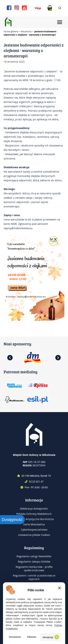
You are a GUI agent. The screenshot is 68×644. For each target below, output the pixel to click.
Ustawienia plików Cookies (34, 535)
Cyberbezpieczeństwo (34, 530)
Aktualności (26, 31)
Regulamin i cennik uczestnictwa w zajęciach (34, 577)
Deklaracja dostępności (34, 509)
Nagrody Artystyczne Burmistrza (34, 519)
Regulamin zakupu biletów (34, 562)
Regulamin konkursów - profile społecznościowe (34, 569)
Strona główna (11, 31)
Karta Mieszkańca (34, 524)
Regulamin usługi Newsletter (34, 556)
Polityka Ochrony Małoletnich (34, 514)
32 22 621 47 (36, 482)
